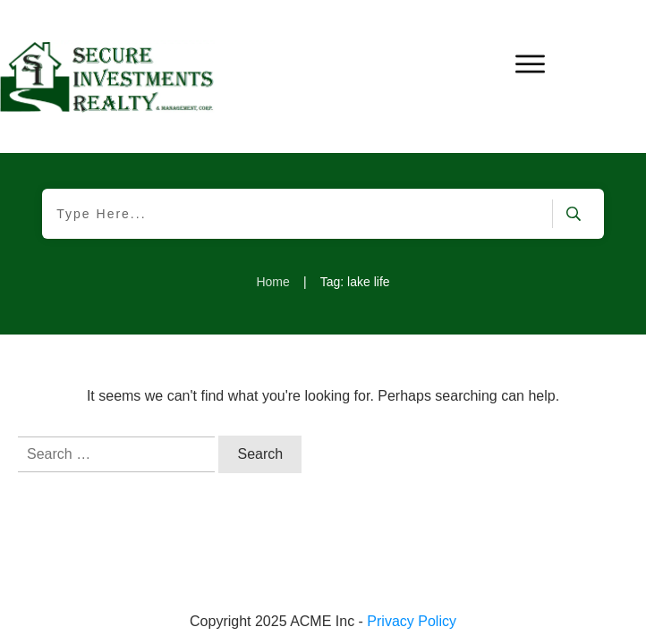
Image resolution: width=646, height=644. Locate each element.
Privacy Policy (412, 621)
